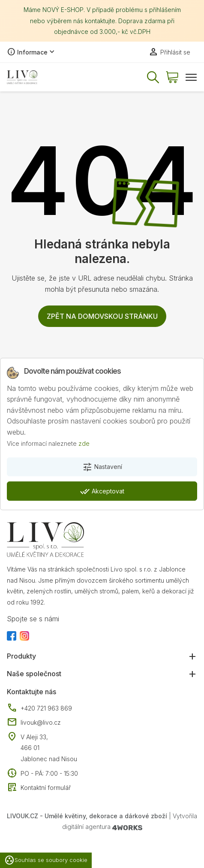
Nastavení (102, 467)
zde (84, 443)
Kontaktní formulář (39, 788)
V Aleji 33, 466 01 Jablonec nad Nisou (49, 748)
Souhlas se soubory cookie (46, 860)
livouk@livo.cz (34, 723)
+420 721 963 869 (39, 708)
